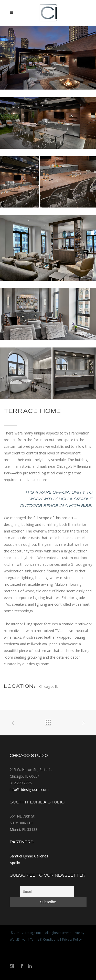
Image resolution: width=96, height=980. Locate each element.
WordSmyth (18, 939)
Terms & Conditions (44, 939)
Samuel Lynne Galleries (29, 856)
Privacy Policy (72, 939)
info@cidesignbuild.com (29, 790)
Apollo (15, 863)
